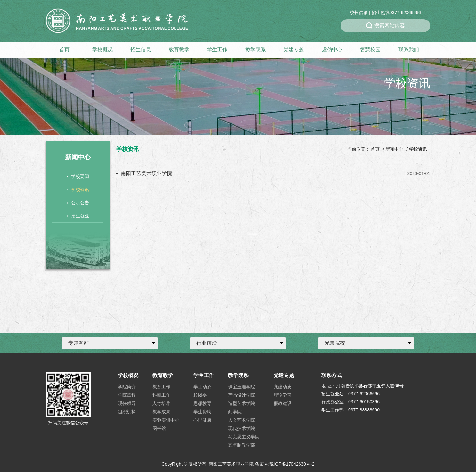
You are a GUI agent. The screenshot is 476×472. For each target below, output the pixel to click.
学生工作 (217, 50)
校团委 (200, 395)
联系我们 (409, 50)
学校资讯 (78, 190)
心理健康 (202, 420)
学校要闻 (78, 176)
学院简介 (127, 387)
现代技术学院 (242, 428)
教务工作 (161, 387)
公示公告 (78, 203)
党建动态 (283, 387)
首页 (64, 50)
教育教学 (179, 50)
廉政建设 (283, 403)
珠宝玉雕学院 (242, 387)
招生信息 (141, 50)
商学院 (235, 412)
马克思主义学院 (244, 437)
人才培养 (161, 403)
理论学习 (283, 395)
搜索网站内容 (386, 26)
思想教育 (202, 403)
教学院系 (256, 50)
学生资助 (202, 412)
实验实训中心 (166, 420)
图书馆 (159, 428)
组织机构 (127, 412)
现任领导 (127, 403)
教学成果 (161, 412)
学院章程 (127, 395)
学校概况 (103, 50)
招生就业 (78, 216)
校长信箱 (359, 13)
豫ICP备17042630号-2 (292, 464)
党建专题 (294, 50)
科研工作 (161, 395)
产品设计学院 (242, 395)
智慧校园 (370, 50)
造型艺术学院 (242, 403)
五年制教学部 (242, 445)
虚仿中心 (332, 50)
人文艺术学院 (242, 420)
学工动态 (202, 387)
